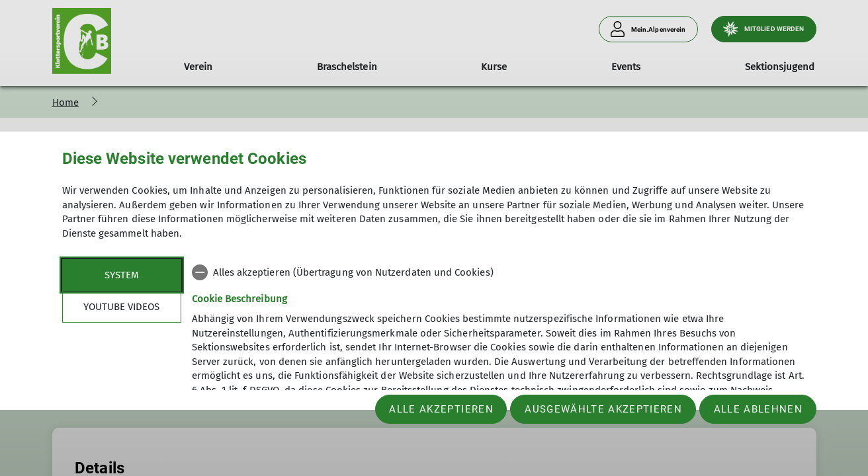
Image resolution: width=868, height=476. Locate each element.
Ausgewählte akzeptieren (603, 409)
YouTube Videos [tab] (121, 307)
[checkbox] (499, 272)
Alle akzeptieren (441, 409)
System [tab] (122, 275)
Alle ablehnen (758, 409)
